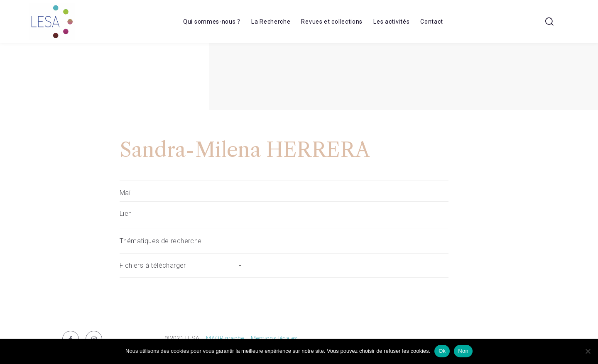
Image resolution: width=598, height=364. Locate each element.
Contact (432, 22)
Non (463, 351)
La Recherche (271, 22)
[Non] (588, 351)
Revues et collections (332, 22)
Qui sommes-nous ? (212, 22)
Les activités (391, 22)
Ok (442, 351)
